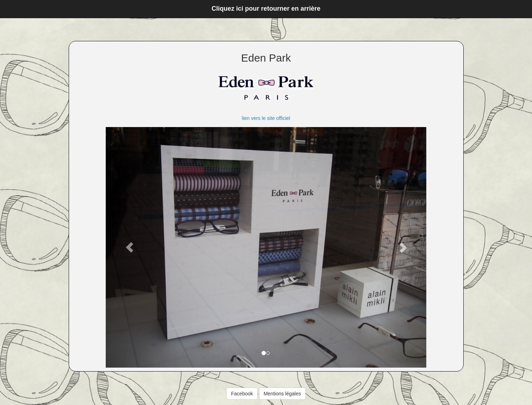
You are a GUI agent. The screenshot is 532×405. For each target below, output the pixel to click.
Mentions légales (282, 394)
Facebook (242, 394)
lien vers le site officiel (266, 118)
